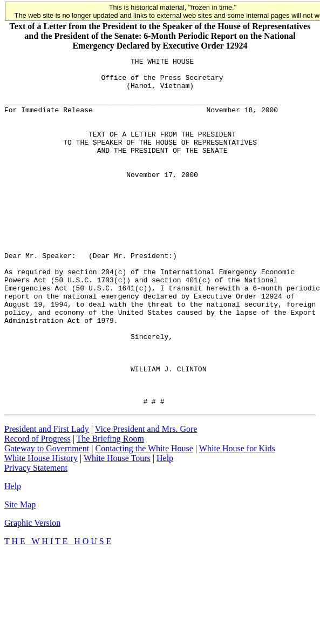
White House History (41, 528)
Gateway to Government (47, 518)
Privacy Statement (36, 537)
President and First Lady (47, 499)
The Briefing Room (110, 508)
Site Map (20, 574)
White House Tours (117, 528)
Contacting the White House (144, 518)
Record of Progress (38, 508)
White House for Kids (237, 518)
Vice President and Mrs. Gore (146, 499)
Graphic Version (32, 592)
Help (165, 528)
